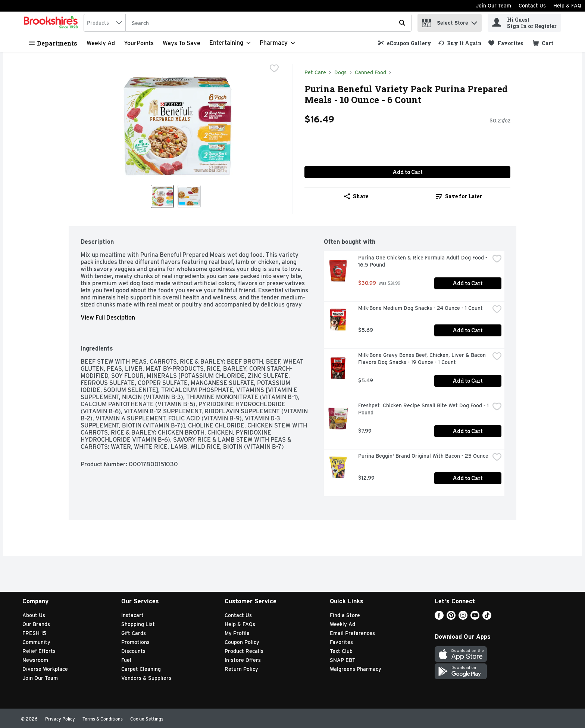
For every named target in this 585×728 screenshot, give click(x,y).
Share (356, 196)
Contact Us (532, 6)
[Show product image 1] (162, 196)
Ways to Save (182, 43)
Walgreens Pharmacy (356, 669)
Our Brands (36, 624)
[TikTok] (487, 618)
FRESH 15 (34, 633)
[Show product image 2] (189, 196)
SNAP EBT (343, 660)
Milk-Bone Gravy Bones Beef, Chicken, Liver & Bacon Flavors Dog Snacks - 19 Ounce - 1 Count (423, 359)
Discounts (133, 651)
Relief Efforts (39, 651)
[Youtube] (475, 618)
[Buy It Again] (460, 43)
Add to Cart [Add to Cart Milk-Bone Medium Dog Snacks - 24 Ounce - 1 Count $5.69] (468, 330)
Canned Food (370, 72)
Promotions (135, 642)
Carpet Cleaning (141, 669)
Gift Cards (134, 633)
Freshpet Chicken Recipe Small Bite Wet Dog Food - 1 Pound (424, 409)
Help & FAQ (567, 6)
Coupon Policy (242, 642)
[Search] (268, 23)
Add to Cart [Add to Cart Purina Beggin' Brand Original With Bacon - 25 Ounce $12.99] (468, 478)
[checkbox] (274, 69)
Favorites (341, 642)
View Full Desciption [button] (108, 318)
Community (36, 642)
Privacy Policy (60, 719)
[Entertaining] (230, 43)
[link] (405, 43)
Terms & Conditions (103, 719)
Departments (53, 43)
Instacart (132, 615)
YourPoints (139, 43)
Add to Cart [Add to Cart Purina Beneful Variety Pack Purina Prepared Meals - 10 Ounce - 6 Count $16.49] (408, 172)
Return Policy (241, 669)
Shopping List (138, 624)
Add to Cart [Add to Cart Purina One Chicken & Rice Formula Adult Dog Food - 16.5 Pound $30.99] (468, 283)
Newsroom (35, 660)
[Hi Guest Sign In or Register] (524, 23)
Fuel (126, 660)
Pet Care (315, 72)
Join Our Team (493, 6)
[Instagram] (463, 618)
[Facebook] (439, 618)
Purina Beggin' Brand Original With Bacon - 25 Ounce (423, 456)
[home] (52, 23)
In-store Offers (243, 660)
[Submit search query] (402, 23)
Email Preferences (352, 633)
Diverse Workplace (45, 669)
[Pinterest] (451, 618)
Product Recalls (244, 651)
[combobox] (104, 23)
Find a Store (345, 615)
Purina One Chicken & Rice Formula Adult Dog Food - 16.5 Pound (423, 261)
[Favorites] (506, 43)
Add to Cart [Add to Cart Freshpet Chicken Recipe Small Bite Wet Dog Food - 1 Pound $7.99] (468, 431)
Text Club (341, 651)
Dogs (340, 72)
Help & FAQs (240, 624)
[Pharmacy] (277, 43)
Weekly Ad (101, 43)
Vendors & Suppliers (146, 678)
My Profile (237, 633)
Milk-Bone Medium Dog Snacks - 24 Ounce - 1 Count (420, 308)
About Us (34, 615)
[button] (474, 21)
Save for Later (459, 196)
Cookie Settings (147, 719)
